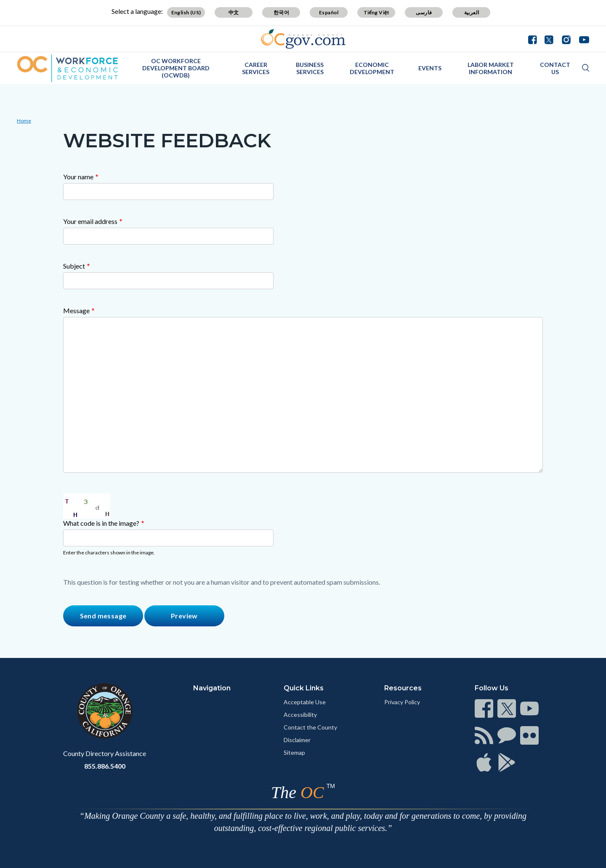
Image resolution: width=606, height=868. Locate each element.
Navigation (212, 688)
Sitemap (294, 752)
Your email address (90, 221)
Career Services (256, 68)
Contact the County (310, 727)
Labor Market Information (491, 68)
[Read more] (303, 39)
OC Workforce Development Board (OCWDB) (176, 68)
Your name (78, 177)
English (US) (186, 12)
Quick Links (304, 688)
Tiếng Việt (377, 12)
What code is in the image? (101, 523)
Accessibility (300, 715)
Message (76, 310)
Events (430, 68)
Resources (403, 688)
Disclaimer (297, 740)
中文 (234, 12)
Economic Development (372, 68)
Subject (74, 266)
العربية (472, 12)
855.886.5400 (105, 766)
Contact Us (555, 68)
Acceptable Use (305, 702)
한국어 (281, 12)
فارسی (424, 12)
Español (329, 12)
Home (24, 121)
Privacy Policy (402, 702)
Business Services (310, 68)
